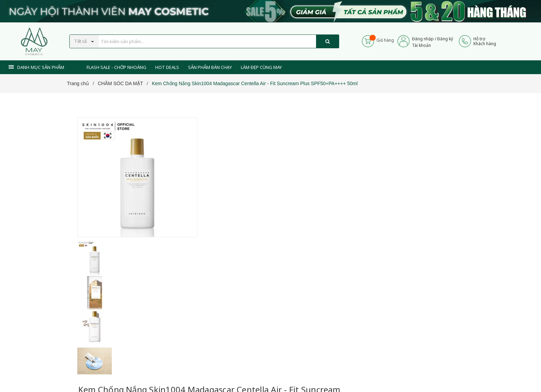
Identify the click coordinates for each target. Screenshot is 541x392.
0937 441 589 (246, 270)
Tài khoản (421, 45)
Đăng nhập (423, 39)
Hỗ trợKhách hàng (485, 41)
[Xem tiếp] (219, 223)
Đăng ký (445, 39)
